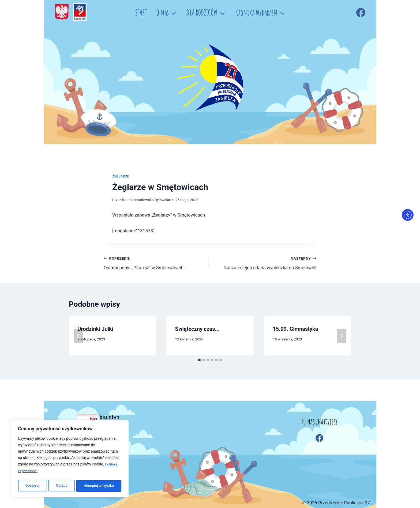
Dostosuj (32, 486)
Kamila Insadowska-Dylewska (146, 200)
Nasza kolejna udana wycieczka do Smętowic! (265, 262)
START (141, 12)
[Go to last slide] (78, 336)
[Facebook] (361, 13)
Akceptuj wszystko (99, 486)
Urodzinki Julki (95, 329)
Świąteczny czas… (197, 329)
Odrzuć (61, 486)
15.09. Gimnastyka (295, 329)
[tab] (199, 360)
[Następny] (342, 336)
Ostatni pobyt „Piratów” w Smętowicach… (155, 262)
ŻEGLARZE (121, 176)
